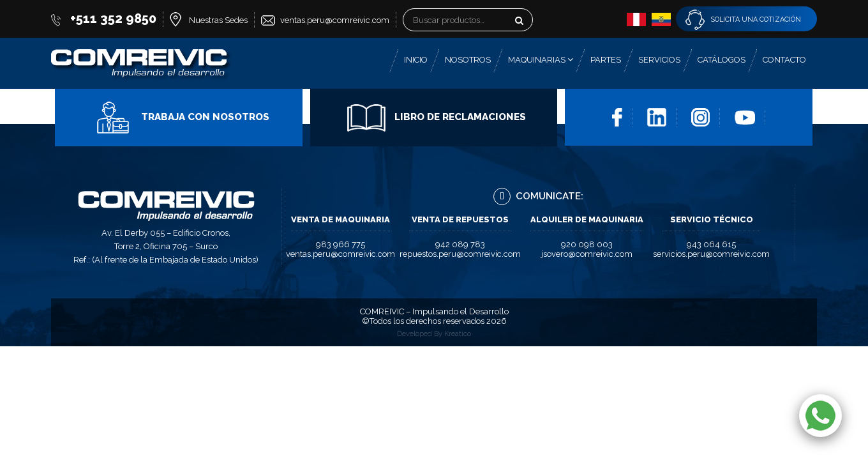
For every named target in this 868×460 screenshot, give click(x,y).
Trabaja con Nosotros (182, 117)
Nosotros (468, 60)
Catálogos (722, 60)
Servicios (659, 60)
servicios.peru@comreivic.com (711, 254)
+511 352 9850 (113, 19)
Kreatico (458, 334)
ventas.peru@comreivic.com (335, 20)
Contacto (784, 60)
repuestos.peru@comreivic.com (460, 254)
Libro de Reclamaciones (437, 117)
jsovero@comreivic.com (587, 254)
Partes (606, 60)
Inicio (416, 60)
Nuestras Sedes (218, 20)
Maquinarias (541, 60)
